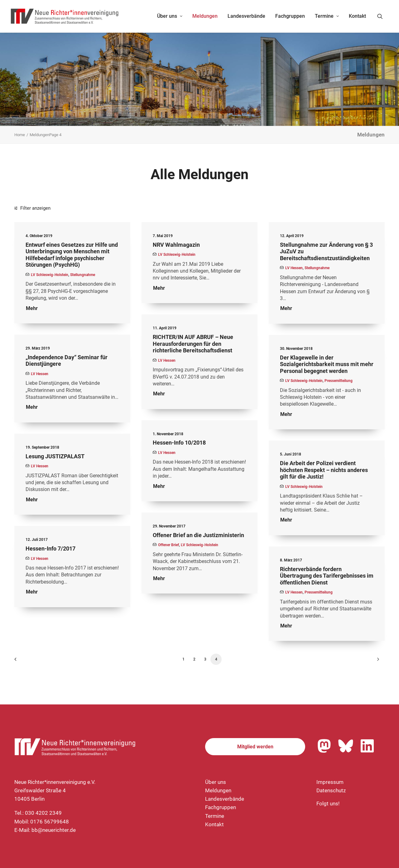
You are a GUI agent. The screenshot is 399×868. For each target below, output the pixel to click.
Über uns (170, 16)
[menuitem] (170, 16)
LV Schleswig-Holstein (50, 275)
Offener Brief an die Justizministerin (198, 535)
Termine (327, 16)
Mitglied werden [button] (255, 747)
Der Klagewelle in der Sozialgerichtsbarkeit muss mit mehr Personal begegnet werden (327, 364)
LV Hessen (294, 268)
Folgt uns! (328, 804)
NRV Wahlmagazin (176, 245)
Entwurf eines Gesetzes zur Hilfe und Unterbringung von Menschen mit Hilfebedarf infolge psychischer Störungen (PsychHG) (72, 255)
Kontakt (357, 16)
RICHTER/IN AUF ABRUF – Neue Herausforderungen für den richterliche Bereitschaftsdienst (193, 344)
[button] (383, 16)
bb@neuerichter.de (54, 830)
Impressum (330, 782)
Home (20, 135)
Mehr (32, 308)
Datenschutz (331, 790)
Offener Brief (168, 545)
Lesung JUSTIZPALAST (55, 456)
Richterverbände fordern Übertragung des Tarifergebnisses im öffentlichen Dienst (327, 576)
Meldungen (205, 16)
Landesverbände (246, 16)
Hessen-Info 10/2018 (179, 443)
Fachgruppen (290, 16)
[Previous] (23, 661)
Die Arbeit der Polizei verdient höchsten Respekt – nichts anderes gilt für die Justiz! (324, 470)
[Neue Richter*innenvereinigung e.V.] (65, 16)
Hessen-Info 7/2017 (50, 548)
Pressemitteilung (339, 381)
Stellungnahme (83, 275)
